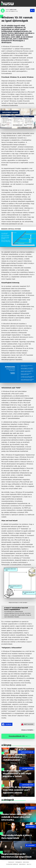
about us (29, 864)
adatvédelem (22, 864)
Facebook (7, 724)
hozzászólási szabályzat (12, 864)
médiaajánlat (19, 862)
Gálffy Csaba (13, 10)
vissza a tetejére (27, 730)
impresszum (11, 862)
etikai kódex (26, 862)
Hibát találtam (27, 724)
